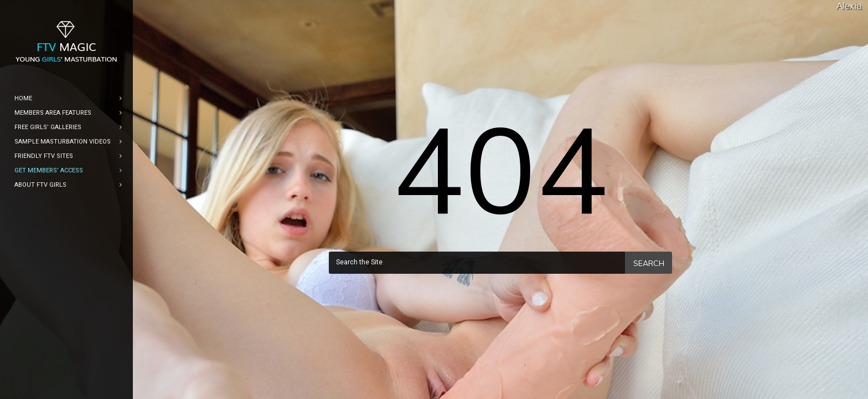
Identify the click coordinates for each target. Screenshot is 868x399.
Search (649, 263)
